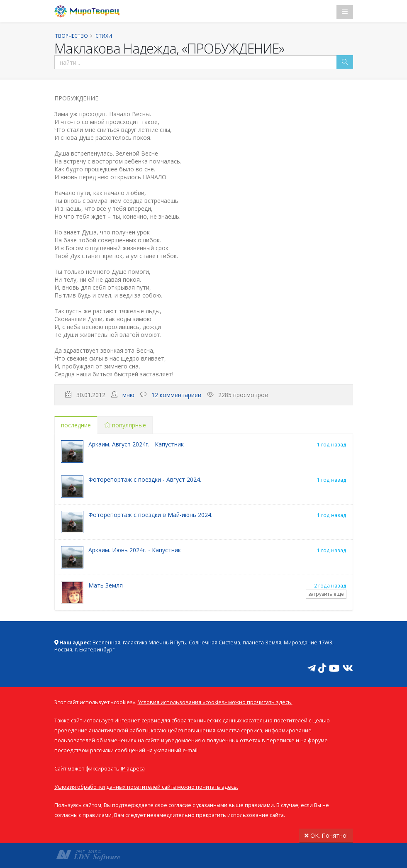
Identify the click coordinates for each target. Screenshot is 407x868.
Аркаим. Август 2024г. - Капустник (136, 444)
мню (128, 395)
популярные (125, 425)
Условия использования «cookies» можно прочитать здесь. (215, 702)
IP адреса (133, 769)
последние (76, 425)
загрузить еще (326, 594)
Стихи (104, 36)
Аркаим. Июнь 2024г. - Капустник (135, 550)
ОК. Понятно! (326, 835)
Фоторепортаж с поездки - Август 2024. (145, 479)
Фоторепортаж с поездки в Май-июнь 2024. (150, 515)
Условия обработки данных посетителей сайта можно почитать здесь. (146, 787)
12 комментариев (176, 395)
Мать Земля (106, 585)
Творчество (72, 36)
